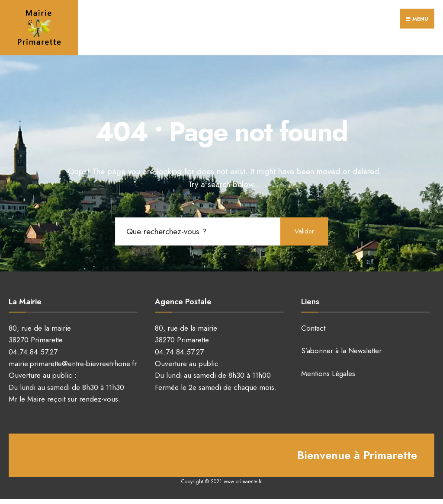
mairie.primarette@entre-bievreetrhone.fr (73, 364)
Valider (304, 231)
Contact (313, 328)
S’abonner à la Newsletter (341, 351)
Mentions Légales (328, 373)
